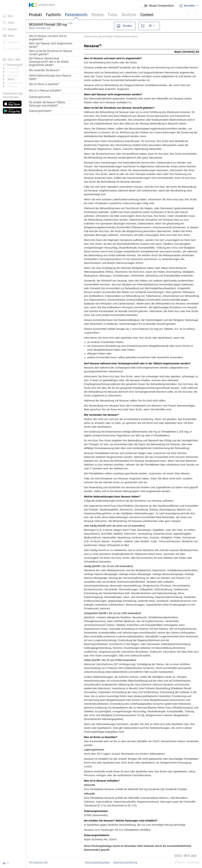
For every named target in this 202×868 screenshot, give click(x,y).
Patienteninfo (76, 15)
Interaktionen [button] (15, 83)
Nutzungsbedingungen (97, 863)
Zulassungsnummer (40, 97)
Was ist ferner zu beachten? (44, 84)
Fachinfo (53, 15)
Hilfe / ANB (12, 60)
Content (147, 15)
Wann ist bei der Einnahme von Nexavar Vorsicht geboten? (51, 53)
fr (8, 863)
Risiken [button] (98, 15)
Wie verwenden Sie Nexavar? (44, 70)
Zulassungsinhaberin (40, 111)
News (8, 36)
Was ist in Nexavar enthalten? (45, 91)
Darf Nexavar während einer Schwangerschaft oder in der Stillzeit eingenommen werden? (49, 62)
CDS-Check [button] (13, 68)
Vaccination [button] (12, 49)
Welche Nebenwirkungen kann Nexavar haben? (50, 77)
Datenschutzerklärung (125, 863)
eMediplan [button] (13, 72)
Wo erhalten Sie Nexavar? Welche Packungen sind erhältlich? (47, 104)
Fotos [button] (113, 15)
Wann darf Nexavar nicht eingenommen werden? (51, 45)
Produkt (35, 15)
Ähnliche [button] (129, 15)
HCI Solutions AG (38, 863)
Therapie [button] (12, 86)
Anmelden (187, 6)
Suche (9, 23)
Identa (11, 79)
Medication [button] (11, 42)
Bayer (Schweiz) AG (40, 28)
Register (10, 29)
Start (8, 16)
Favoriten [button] (13, 76)
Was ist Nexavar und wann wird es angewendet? (48, 38)
